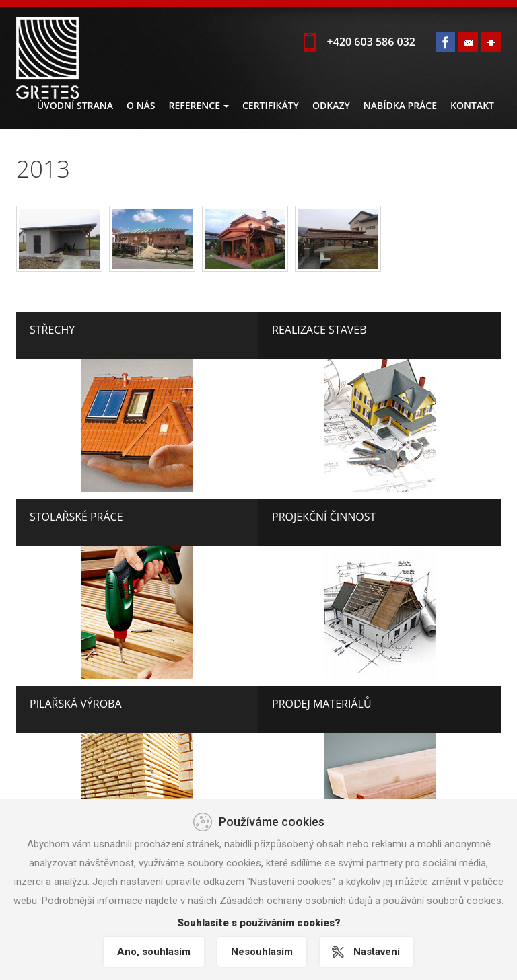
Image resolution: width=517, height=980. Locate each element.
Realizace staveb (319, 330)
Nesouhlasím (262, 952)
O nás (141, 105)
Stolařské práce (76, 517)
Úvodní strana (75, 105)
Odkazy (331, 105)
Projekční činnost (324, 517)
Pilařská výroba (76, 704)
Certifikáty (271, 105)
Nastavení (377, 952)
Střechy (52, 330)
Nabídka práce (400, 105)
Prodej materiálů (322, 704)
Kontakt (472, 105)
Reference (199, 105)
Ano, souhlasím (154, 952)
